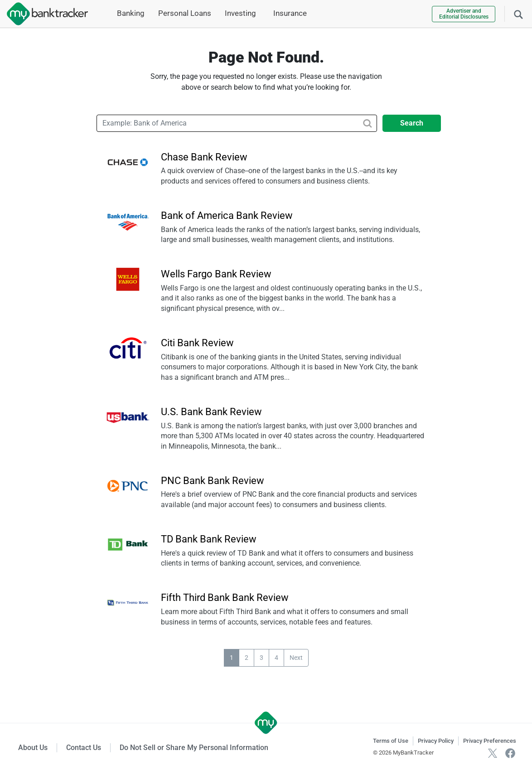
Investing (240, 13)
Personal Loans (185, 13)
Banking (131, 13)
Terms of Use (391, 741)
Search (412, 123)
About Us (33, 748)
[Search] (518, 14)
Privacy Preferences (490, 741)
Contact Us (84, 748)
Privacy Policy (436, 741)
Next (296, 658)
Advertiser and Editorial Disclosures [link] (464, 14)
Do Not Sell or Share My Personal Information (194, 748)
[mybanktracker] (44, 14)
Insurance (290, 13)
